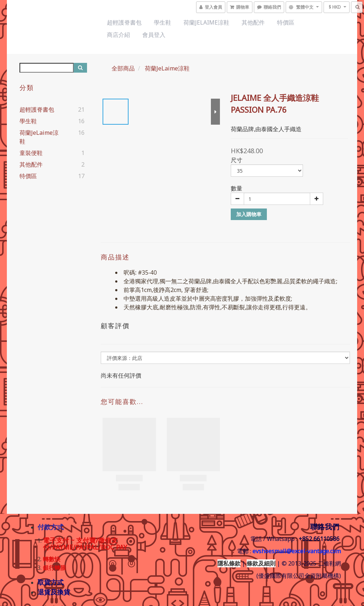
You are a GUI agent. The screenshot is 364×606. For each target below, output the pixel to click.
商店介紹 (118, 35)
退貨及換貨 (54, 592)
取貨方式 (51, 582)
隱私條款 (229, 563)
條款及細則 (261, 563)
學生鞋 (162, 22)
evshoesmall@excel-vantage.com (297, 551)
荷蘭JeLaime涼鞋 (206, 22)
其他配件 (253, 22)
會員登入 (154, 35)
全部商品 (123, 68)
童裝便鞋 (31, 153)
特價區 (286, 22)
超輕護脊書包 (124, 22)
